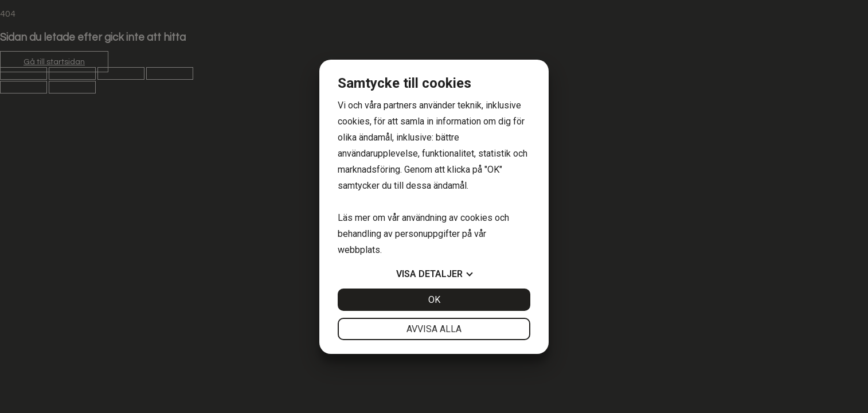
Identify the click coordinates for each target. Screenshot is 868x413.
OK (434, 300)
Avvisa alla (434, 329)
